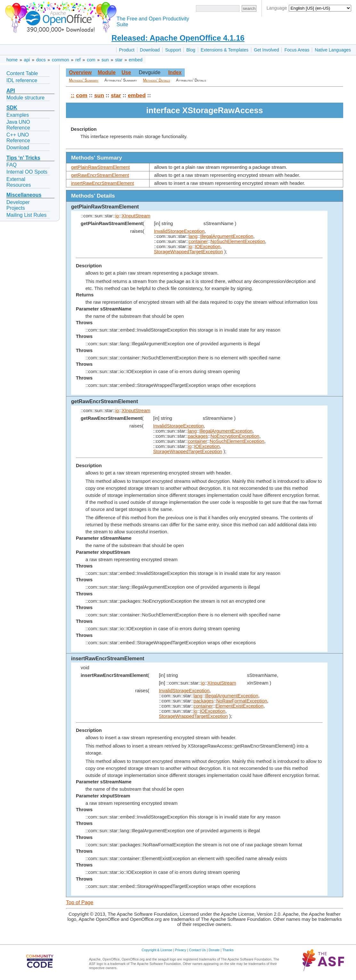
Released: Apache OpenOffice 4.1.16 (178, 38)
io (117, 216)
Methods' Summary (84, 80)
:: (73, 95)
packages (198, 436)
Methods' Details (157, 80)
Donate (214, 950)
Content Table (22, 73)
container (198, 241)
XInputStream (136, 216)
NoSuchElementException (238, 241)
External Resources (19, 182)
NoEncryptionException (235, 436)
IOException (208, 247)
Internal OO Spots (27, 172)
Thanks (228, 950)
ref (78, 60)
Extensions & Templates (225, 50)
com (91, 60)
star (119, 60)
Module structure (25, 98)
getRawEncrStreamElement (100, 175)
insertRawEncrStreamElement (102, 183)
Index (175, 72)
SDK (12, 108)
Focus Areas (297, 50)
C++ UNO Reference (18, 138)
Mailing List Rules (26, 215)
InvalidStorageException (179, 231)
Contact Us (197, 950)
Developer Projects (18, 205)
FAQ (12, 165)
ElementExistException (239, 706)
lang (193, 236)
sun (105, 60)
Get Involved (267, 50)
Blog (191, 50)
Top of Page (80, 902)
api (27, 60)
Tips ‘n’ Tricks (23, 158)
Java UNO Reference (18, 125)
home (12, 60)
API (11, 91)
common (61, 60)
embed (136, 60)
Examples (18, 115)
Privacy (181, 950)
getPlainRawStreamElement (100, 167)
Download (150, 50)
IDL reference (22, 80)
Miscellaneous (24, 195)
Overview (80, 72)
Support (173, 50)
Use (126, 72)
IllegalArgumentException (227, 236)
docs (41, 60)
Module (107, 72)
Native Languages (333, 50)
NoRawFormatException (242, 701)
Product (127, 50)
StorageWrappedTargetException (189, 252)
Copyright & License (157, 950)
